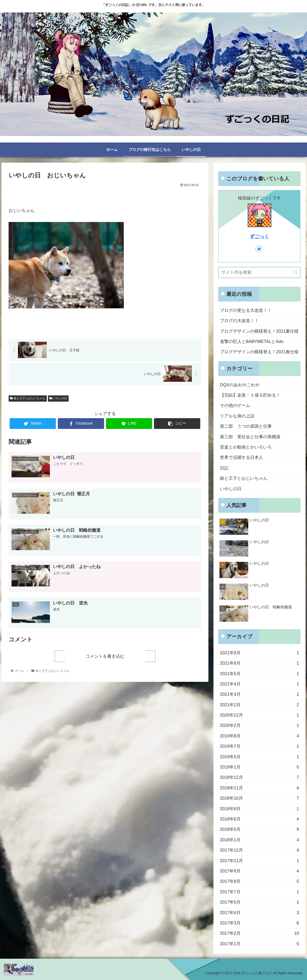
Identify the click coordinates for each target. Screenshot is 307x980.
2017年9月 (260, 871)
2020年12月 (260, 715)
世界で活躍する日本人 (242, 457)
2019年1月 (260, 767)
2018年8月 (260, 809)
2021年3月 (260, 694)
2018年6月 (260, 819)
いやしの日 (58, 399)
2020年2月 (260, 725)
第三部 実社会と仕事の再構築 (250, 437)
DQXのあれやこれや (240, 385)
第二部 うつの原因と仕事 (246, 426)
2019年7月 (260, 746)
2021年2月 (260, 705)
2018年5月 (260, 829)
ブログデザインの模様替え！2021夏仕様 (259, 331)
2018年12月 (260, 777)
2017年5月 (260, 902)
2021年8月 (260, 663)
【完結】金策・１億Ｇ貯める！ (250, 395)
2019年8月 (260, 736)
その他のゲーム (235, 405)
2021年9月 (260, 653)
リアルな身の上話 (237, 416)
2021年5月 (260, 674)
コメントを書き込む (105, 656)
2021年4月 (260, 684)
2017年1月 (260, 944)
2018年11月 (260, 788)
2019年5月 (260, 757)
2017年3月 (260, 923)
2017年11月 (260, 861)
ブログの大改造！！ (239, 321)
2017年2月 (260, 933)
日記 (224, 468)
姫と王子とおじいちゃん (28, 399)
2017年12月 (260, 850)
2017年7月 (260, 892)
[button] (296, 272)
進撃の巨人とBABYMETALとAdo (252, 342)
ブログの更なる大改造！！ (246, 310)
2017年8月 (260, 881)
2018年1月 (260, 840)
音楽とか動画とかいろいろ (246, 447)
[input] (260, 272)
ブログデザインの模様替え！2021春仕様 (259, 352)
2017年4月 (260, 913)
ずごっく (260, 236)
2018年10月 (260, 798)
